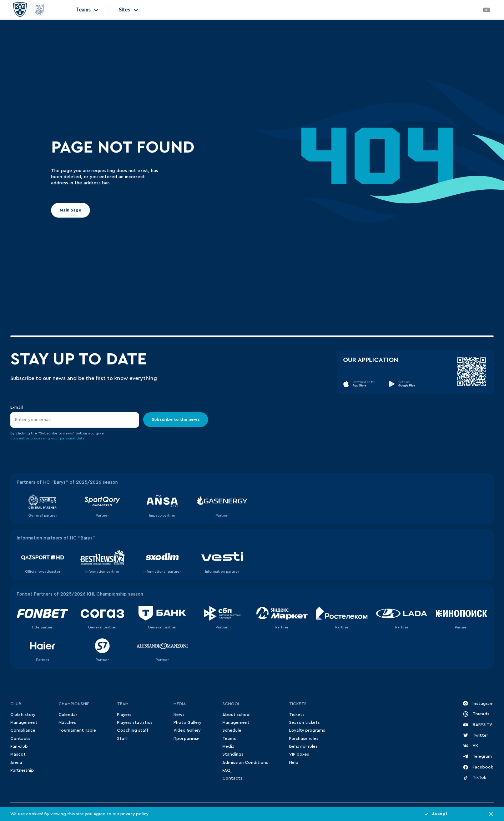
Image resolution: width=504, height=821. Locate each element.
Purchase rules (304, 738)
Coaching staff (133, 730)
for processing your (42, 438)
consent (17, 438)
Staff (122, 738)
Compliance (23, 730)
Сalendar (68, 715)
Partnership (22, 770)
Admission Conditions (245, 762)
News (179, 715)
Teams (229, 738)
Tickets (298, 704)
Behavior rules (303, 746)
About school (236, 715)
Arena (16, 762)
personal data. (73, 438)
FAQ (226, 770)
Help (294, 762)
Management (24, 722)
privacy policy (134, 814)
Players (124, 715)
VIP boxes (299, 754)
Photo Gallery (187, 722)
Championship (74, 704)
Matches (67, 722)
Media (180, 704)
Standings (233, 754)
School (231, 704)
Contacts (20, 738)
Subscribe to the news (176, 419)
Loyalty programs (307, 730)
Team (123, 704)
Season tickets (304, 722)
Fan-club (19, 746)
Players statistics (135, 722)
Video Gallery (187, 730)
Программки (187, 738)
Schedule (232, 730)
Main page (70, 210)
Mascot (18, 754)
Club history (23, 715)
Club (16, 704)
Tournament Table (77, 730)
